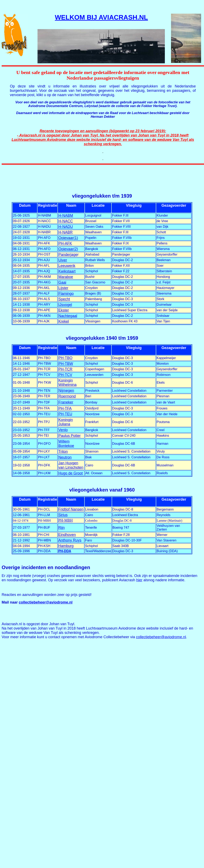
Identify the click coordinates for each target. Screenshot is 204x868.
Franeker (66, 402)
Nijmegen (66, 390)
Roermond (67, 396)
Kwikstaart (67, 271)
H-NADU (66, 227)
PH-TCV (65, 375)
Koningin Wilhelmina (67, 383)
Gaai (62, 282)
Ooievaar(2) (68, 249)
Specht (64, 299)
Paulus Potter (69, 436)
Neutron (65, 457)
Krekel (64, 321)
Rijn (62, 528)
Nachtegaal (68, 316)
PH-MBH (66, 520)
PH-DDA (65, 551)
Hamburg (66, 546)
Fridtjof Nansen (71, 509)
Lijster (63, 288)
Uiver (63, 260)
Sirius (63, 515)
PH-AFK (65, 243)
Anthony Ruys (70, 540)
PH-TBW (66, 364)
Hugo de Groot (70, 473)
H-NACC (66, 221)
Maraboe (66, 277)
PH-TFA (65, 408)
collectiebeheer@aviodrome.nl (46, 602)
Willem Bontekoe (66, 444)
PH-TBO (65, 358)
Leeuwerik (67, 266)
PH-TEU (65, 414)
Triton (63, 452)
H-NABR (65, 232)
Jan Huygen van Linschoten (71, 465)
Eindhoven (67, 535)
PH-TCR (65, 369)
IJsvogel (65, 305)
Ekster (64, 310)
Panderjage (68, 255)
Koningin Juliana (66, 422)
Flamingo (66, 294)
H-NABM (66, 216)
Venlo (63, 430)
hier (139, 580)
